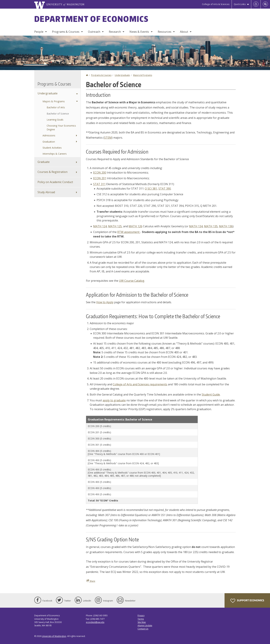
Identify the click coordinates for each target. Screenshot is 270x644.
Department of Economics (91, 19)
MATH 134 (196, 226)
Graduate (44, 162)
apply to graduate (114, 400)
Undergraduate (122, 75)
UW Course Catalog (132, 281)
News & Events (139, 32)
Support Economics (247, 601)
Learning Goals (55, 120)
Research (115, 32)
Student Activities (52, 148)
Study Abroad (46, 192)
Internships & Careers (55, 154)
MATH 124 (100, 226)
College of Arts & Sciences (216, 4)
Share (91, 581)
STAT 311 (99, 184)
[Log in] (256, 4)
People (39, 32)
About (184, 32)
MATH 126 (135, 226)
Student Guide (211, 394)
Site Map (142, 622)
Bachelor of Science (58, 114)
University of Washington (54, 636)
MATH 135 (211, 226)
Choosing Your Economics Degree (61, 128)
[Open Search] (265, 4)
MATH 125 (115, 226)
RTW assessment (129, 232)
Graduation (49, 142)
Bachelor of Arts (56, 107)
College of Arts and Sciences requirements (140, 384)
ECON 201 (100, 178)
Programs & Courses (66, 32)
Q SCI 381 (151, 189)
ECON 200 (100, 173)
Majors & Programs (143, 75)
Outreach (94, 32)
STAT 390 (165, 189)
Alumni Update (145, 625)
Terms (141, 619)
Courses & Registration (53, 172)
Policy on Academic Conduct (55, 182)
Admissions (49, 135)
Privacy (141, 616)
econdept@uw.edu (95, 622)
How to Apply (105, 302)
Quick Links (240, 4)
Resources (165, 32)
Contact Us (143, 629)
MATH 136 (226, 226)
